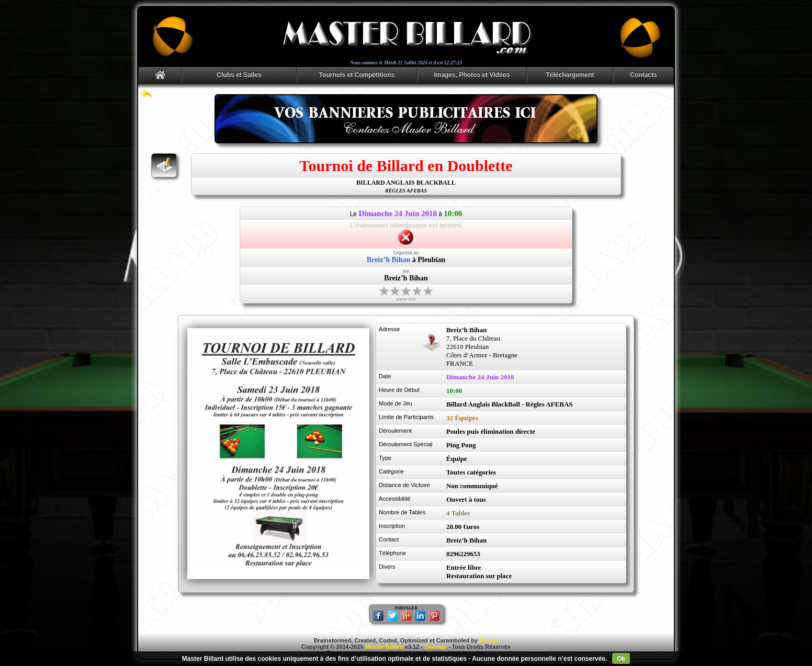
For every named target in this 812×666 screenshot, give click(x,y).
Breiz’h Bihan (388, 260)
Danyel (489, 640)
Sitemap (436, 647)
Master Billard (384, 647)
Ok (621, 659)
